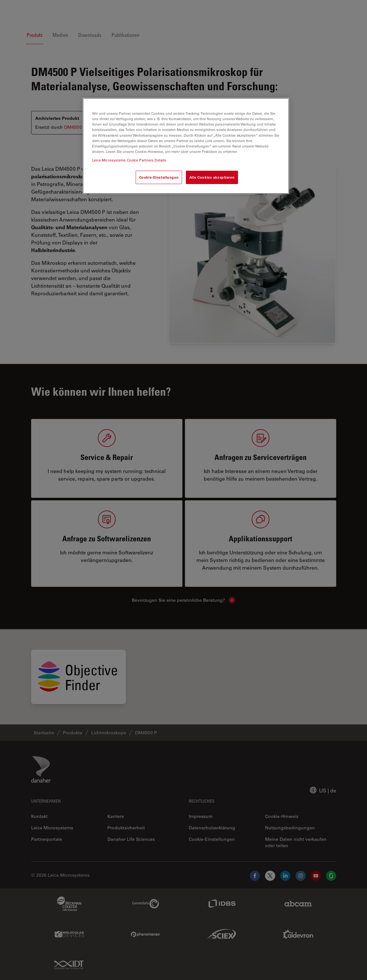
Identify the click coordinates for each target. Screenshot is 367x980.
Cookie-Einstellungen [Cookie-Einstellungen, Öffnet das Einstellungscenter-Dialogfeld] (159, 177)
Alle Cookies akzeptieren (212, 177)
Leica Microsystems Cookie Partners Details (129, 160)
